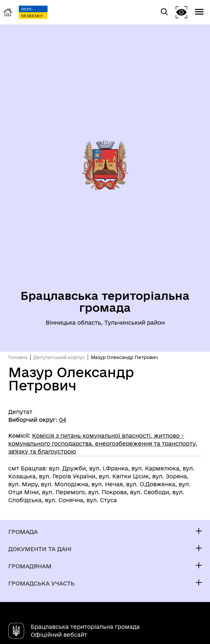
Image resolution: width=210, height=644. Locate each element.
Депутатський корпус (59, 357)
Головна (18, 357)
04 (63, 420)
